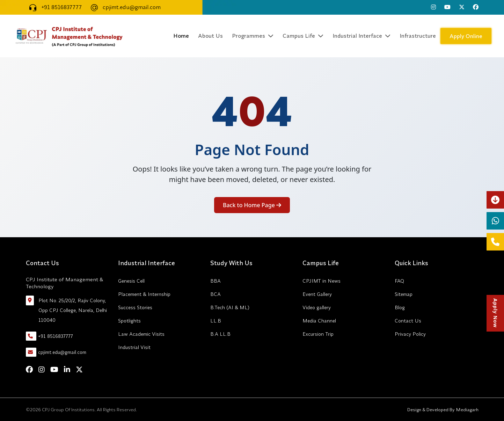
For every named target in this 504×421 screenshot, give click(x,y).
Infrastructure (418, 36)
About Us (210, 36)
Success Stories (135, 307)
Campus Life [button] (303, 36)
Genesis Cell (131, 281)
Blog (400, 307)
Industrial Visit (134, 347)
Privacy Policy (410, 334)
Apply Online (466, 36)
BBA (216, 281)
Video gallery (317, 307)
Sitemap (404, 294)
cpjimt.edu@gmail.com (124, 7)
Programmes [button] (253, 36)
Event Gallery (317, 294)
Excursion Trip (318, 334)
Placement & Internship (144, 294)
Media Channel (319, 321)
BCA (216, 294)
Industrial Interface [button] (361, 36)
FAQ (399, 281)
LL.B (216, 321)
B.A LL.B (220, 334)
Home (181, 36)
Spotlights (129, 321)
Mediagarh (467, 409)
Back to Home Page (252, 205)
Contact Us (408, 321)
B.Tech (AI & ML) (230, 307)
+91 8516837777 (54, 7)
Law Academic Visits (141, 334)
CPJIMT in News (322, 281)
